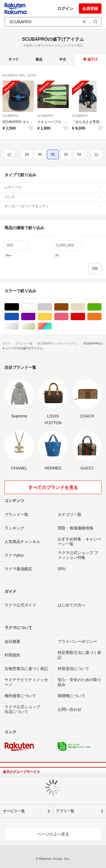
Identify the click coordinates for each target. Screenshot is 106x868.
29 (27, 154)
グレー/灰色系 (52, 307)
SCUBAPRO (10, 116)
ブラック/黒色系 (19, 307)
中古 (63, 59)
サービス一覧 (14, 811)
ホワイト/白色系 (35, 307)
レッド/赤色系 (85, 317)
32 (66, 154)
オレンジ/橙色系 (101, 317)
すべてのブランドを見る (53, 487)
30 (40, 154)
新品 (39, 59)
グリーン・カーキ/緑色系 (101, 307)
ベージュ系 (85, 307)
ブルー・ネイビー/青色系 (19, 317)
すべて (14, 59)
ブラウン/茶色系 (68, 307)
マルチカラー (52, 326)
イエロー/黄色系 (52, 317)
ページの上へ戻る (53, 834)
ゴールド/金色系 (35, 326)
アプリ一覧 (65, 811)
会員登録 (90, 8)
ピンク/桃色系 (68, 317)
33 (79, 154)
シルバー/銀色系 (19, 326)
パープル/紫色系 (35, 317)
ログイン (65, 8)
